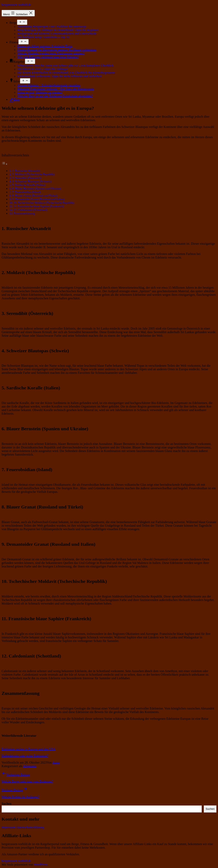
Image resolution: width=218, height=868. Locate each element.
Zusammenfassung (24, 213)
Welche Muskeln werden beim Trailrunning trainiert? (51, 53)
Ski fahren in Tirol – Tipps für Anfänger (43, 69)
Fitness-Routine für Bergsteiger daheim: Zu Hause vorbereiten (57, 50)
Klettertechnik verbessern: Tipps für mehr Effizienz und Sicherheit (60, 76)
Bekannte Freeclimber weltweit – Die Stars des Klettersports (56, 89)
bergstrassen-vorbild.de (16, 5)
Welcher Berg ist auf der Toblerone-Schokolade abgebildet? (55, 96)
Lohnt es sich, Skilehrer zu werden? (40, 92)
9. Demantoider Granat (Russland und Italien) (38, 199)
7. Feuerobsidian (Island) (27, 192)
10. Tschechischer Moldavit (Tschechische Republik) (44, 203)
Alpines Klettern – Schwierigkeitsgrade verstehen (49, 85)
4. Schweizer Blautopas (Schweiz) (32, 181)
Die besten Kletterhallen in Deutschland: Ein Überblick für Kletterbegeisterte (66, 73)
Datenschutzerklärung (30, 827)
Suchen (7, 804)
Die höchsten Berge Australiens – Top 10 (43, 37)
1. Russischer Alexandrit (26, 171)
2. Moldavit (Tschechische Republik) (33, 174)
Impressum (9, 827)
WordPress (41, 865)
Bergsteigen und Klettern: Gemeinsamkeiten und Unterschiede (57, 34)
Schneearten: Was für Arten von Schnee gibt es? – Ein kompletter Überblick (66, 66)
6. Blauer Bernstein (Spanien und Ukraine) (37, 189)
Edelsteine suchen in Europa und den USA (29, 749)
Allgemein (30, 766)
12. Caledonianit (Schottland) (30, 210)
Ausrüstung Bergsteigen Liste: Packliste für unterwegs (52, 27)
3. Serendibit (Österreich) (27, 178)
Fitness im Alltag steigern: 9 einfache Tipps (45, 46)
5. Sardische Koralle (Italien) (29, 185)
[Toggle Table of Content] (5, 164)
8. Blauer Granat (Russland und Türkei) (35, 196)
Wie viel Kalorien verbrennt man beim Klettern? (48, 57)
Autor (56, 762)
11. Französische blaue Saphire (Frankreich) (39, 206)
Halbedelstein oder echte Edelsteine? (25, 756)
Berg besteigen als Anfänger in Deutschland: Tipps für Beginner (58, 30)
